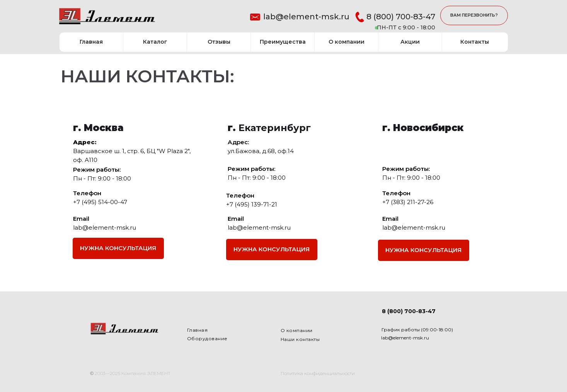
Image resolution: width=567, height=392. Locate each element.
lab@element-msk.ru (306, 17)
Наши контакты (300, 339)
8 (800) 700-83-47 (401, 17)
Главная (198, 330)
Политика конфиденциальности (318, 373)
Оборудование (207, 338)
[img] (107, 17)
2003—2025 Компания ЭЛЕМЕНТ (133, 373)
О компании (297, 330)
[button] (474, 15)
